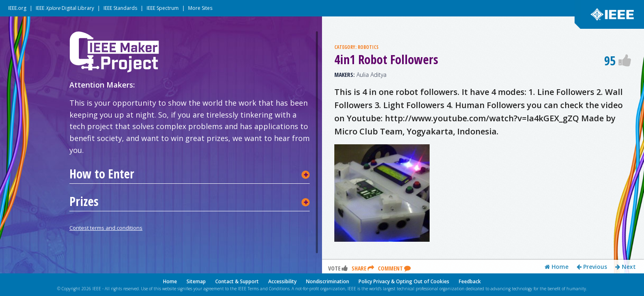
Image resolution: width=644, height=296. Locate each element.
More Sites (200, 8)
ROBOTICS (368, 47)
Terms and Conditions (269, 289)
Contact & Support (237, 281)
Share (363, 153)
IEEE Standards (120, 8)
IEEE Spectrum (163, 8)
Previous (592, 151)
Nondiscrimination (328, 281)
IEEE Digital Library (65, 8)
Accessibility (282, 281)
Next (626, 151)
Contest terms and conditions (106, 228)
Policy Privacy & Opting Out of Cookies (404, 281)
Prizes (84, 201)
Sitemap (196, 281)
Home (557, 151)
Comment (394, 153)
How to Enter (102, 174)
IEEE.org (17, 8)
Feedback (470, 281)
